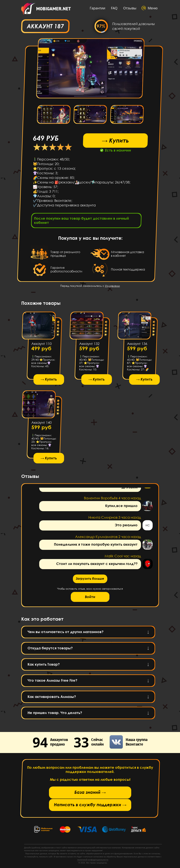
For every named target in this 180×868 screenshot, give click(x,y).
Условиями (112, 286)
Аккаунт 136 (137, 344)
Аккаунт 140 (41, 423)
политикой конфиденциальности (93, 860)
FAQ (114, 8)
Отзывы (130, 8)
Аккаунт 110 (41, 344)
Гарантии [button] (97, 8)
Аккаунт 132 (89, 344)
